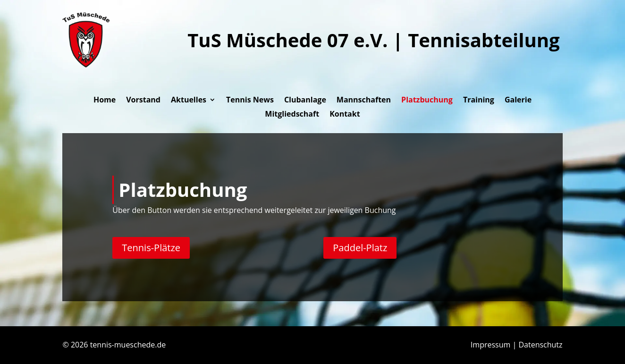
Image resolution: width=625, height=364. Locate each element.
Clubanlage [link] (305, 101)
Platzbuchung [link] (427, 101)
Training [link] (479, 101)
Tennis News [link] (250, 101)
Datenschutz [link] (540, 345)
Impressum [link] (490, 345)
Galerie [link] (518, 101)
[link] (86, 65)
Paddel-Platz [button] (360, 248)
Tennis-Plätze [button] (151, 248)
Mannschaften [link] (364, 101)
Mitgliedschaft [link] (292, 115)
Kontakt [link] (345, 115)
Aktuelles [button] (189, 101)
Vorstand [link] (143, 101)
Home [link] (105, 101)
